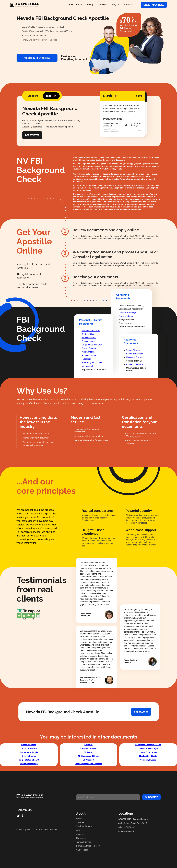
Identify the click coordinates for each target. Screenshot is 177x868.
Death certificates (89, 334)
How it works (75, 5)
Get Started (32, 135)
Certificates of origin (128, 312)
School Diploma (133, 350)
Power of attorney (90, 348)
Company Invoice (148, 760)
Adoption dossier (89, 355)
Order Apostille (154, 5)
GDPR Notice (82, 850)
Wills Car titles (88, 352)
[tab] (33, 96)
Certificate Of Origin (148, 749)
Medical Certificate (148, 756)
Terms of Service (84, 842)
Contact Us (81, 838)
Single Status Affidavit (29, 760)
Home (79, 818)
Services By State (84, 826)
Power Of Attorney (29, 764)
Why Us (115, 5)
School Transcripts (135, 354)
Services (102, 5)
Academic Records (135, 364)
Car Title (88, 745)
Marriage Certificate (29, 752)
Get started (141, 712)
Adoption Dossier (88, 749)
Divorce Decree (29, 756)
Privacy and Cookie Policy (88, 846)
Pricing (90, 5)
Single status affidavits (92, 345)
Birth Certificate (29, 745)
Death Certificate (29, 749)
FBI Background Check (92, 362)
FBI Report (88, 752)
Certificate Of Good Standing (88, 764)
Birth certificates (89, 338)
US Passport (87, 366)
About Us (129, 5)
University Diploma (135, 357)
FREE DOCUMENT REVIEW (37, 58)
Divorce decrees (89, 341)
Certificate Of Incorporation (148, 745)
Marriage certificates (91, 331)
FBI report (86, 359)
